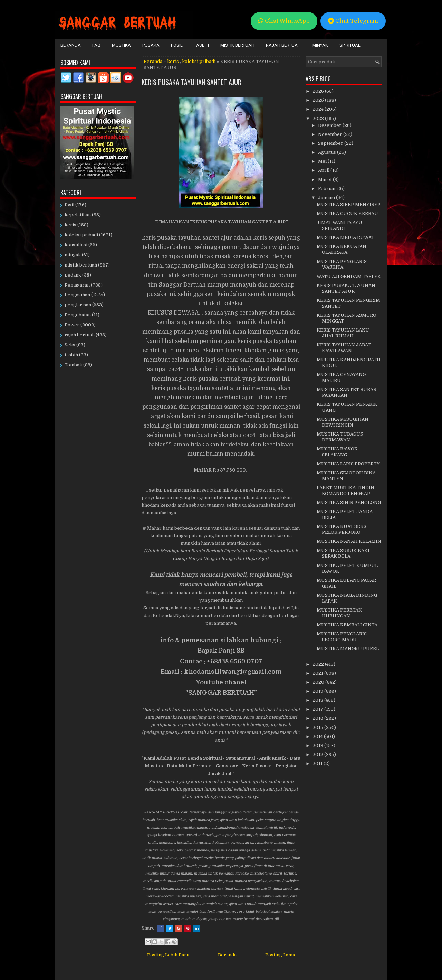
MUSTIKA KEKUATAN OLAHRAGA (342, 249)
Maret (325, 180)
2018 (318, 700)
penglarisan (78, 305)
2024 (319, 109)
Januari (327, 198)
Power (72, 325)
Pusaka (151, 45)
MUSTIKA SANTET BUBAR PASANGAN (347, 392)
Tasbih (201, 45)
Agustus (328, 152)
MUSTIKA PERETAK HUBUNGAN (339, 613)
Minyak (320, 45)
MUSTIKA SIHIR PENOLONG (349, 502)
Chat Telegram (353, 21)
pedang (73, 275)
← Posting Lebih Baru (165, 955)
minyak (73, 255)
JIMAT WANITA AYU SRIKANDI (339, 225)
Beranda (71, 45)
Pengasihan (77, 295)
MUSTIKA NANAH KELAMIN (349, 541)
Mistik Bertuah (237, 45)
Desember (330, 125)
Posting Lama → (283, 955)
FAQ (96, 45)
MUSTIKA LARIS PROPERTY (348, 464)
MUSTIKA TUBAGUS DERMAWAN (340, 437)
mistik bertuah (81, 265)
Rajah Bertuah (283, 45)
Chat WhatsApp (284, 21)
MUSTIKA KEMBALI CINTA (347, 625)
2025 (319, 100)
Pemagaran (77, 285)
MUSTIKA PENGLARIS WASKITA (342, 264)
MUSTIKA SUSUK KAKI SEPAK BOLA (343, 553)
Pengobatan (78, 315)
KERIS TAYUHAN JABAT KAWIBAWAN (344, 348)
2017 (318, 709)
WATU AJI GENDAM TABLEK (349, 276)
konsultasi (76, 245)
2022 (319, 664)
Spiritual (350, 45)
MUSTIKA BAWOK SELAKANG (337, 452)
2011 (318, 763)
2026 (319, 91)
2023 (319, 118)
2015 (318, 727)
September (331, 143)
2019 (318, 691)
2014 (318, 736)
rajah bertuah (80, 335)
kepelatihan (78, 215)
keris (173, 61)
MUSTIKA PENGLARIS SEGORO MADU (342, 637)
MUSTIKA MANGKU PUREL (348, 649)
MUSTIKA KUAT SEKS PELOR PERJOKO (342, 529)
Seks (70, 345)
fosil (69, 205)
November (331, 134)
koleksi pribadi (199, 61)
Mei (323, 161)
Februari (328, 189)
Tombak (73, 365)
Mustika (121, 45)
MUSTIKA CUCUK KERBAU (347, 213)
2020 (319, 682)
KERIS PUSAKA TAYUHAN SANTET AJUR (191, 82)
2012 (318, 754)
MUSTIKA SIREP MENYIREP (349, 204)
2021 (318, 673)
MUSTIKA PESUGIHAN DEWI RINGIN (343, 422)
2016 (318, 718)
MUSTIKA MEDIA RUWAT (345, 237)
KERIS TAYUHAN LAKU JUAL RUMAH (343, 333)
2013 (318, 745)
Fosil (177, 45)
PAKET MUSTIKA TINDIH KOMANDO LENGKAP (345, 491)
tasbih (71, 355)
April (324, 170)
